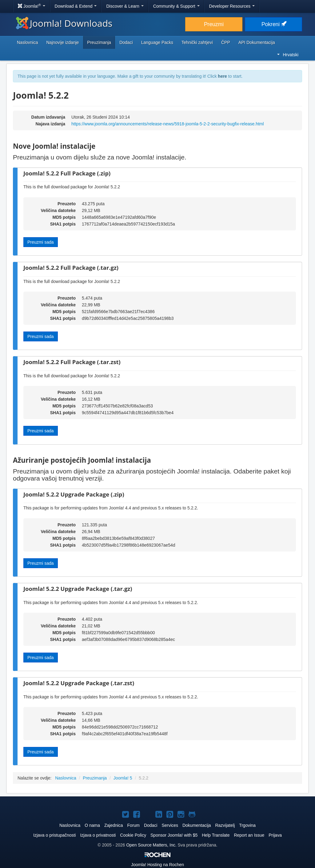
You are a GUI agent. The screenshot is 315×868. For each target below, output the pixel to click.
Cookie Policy (133, 835)
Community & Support (176, 6)
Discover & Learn (125, 6)
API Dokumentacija (257, 42)
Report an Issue (249, 835)
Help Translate (216, 835)
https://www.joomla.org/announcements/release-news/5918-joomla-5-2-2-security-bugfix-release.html (168, 124)
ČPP (226, 42)
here (222, 76)
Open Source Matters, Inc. (152, 845)
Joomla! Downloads (64, 23)
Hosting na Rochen (157, 865)
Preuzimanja (99, 42)
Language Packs (157, 42)
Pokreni (273, 24)
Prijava (275, 835)
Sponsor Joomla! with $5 (174, 835)
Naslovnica (27, 42)
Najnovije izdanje (62, 42)
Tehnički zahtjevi (197, 42)
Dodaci (126, 42)
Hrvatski (288, 55)
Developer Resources (232, 6)
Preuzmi (214, 24)
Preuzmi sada (41, 242)
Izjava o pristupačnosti (55, 835)
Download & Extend (76, 6)
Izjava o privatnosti (98, 835)
